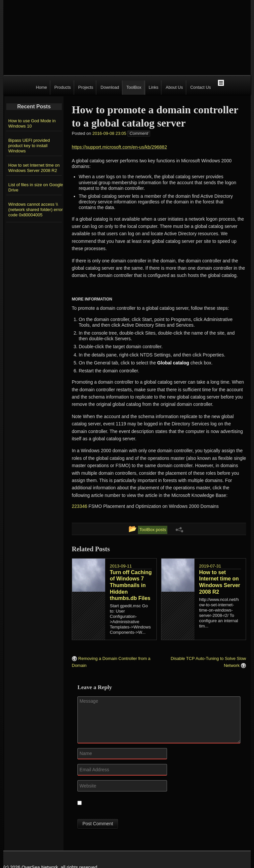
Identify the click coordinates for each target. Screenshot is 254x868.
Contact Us (200, 87)
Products (63, 87)
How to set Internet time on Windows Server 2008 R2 (34, 168)
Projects (86, 87)
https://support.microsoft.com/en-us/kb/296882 (119, 147)
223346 (80, 506)
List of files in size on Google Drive (36, 187)
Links (153, 87)
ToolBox (134, 87)
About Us (174, 87)
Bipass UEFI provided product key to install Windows (29, 146)
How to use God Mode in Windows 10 (32, 123)
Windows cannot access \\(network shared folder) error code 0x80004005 (36, 210)
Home (41, 87)
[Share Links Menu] (179, 529)
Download (110, 87)
